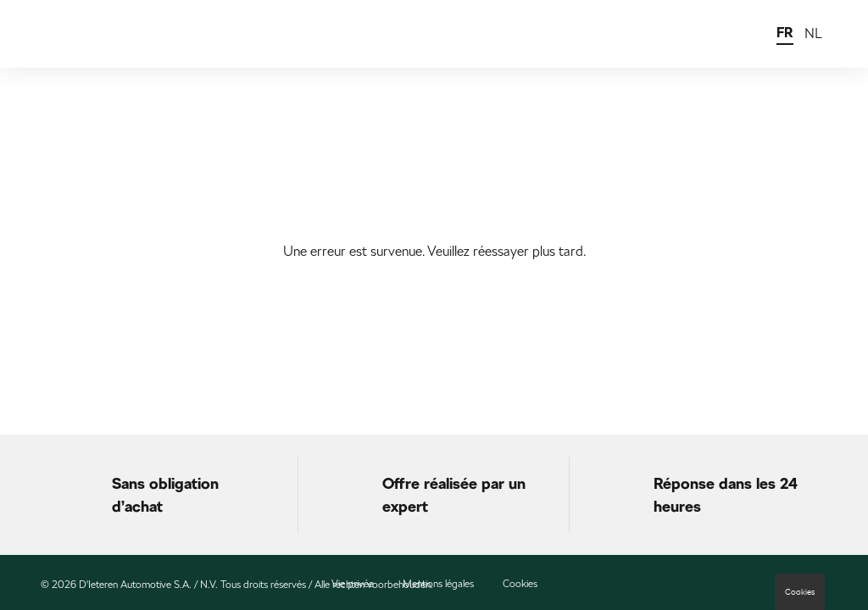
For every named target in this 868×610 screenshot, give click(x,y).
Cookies (520, 584)
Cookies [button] (800, 592)
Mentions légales (438, 584)
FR (785, 33)
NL (813, 33)
